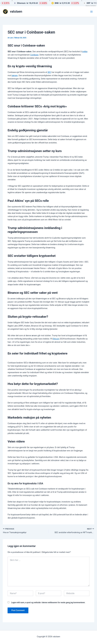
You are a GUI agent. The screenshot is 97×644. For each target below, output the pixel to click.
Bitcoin (56, 339)
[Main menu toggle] (91, 12)
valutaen (16, 11)
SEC (49, 72)
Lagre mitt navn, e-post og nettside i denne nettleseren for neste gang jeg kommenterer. (48, 603)
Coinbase (34, 55)
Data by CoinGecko (91, 6)
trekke (85, 52)
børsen (15, 75)
